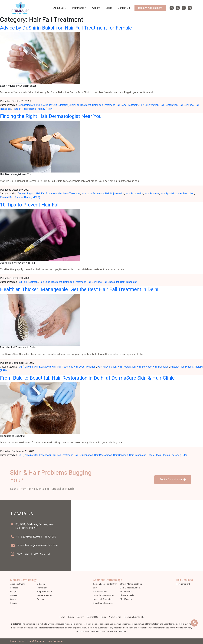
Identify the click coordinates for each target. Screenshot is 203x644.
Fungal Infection (44, 595)
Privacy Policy (17, 641)
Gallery (96, 8)
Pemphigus (42, 588)
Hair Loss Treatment (103, 105)
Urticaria (41, 584)
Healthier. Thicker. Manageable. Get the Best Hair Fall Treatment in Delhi (79, 289)
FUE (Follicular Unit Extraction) (53, 105)
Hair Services (186, 105)
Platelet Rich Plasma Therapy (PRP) (33, 109)
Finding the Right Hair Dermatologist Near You (51, 116)
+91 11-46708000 (46, 537)
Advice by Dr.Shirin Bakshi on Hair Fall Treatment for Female (66, 28)
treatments (78, 8)
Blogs (109, 8)
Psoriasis (14, 595)
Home (62, 617)
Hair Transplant (186, 194)
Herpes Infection (45, 592)
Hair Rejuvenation (149, 105)
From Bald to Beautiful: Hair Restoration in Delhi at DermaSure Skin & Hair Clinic (87, 378)
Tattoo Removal (100, 592)
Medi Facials (126, 599)
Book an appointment (150, 8)
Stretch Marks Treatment (131, 584)
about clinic (115, 617)
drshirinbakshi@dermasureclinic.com (37, 545)
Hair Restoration (169, 105)
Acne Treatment (17, 584)
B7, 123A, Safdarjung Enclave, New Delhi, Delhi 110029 (34, 526)
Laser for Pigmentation (103, 595)
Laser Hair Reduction (103, 599)
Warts (13, 599)
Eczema (41, 599)
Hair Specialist (169, 194)
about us (59, 8)
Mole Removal (127, 592)
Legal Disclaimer (55, 641)
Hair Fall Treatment (81, 105)
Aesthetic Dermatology (108, 580)
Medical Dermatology (23, 580)
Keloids (14, 603)
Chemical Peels (127, 595)
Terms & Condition (35, 641)
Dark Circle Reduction (130, 588)
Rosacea (14, 588)
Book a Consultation (173, 480)
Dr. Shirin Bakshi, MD (134, 617)
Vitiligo (13, 592)
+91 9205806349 (26, 537)
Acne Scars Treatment (103, 603)
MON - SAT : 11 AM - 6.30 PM (33, 554)
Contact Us (124, 8)
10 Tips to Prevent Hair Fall (30, 205)
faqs (103, 617)
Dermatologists (26, 105)
